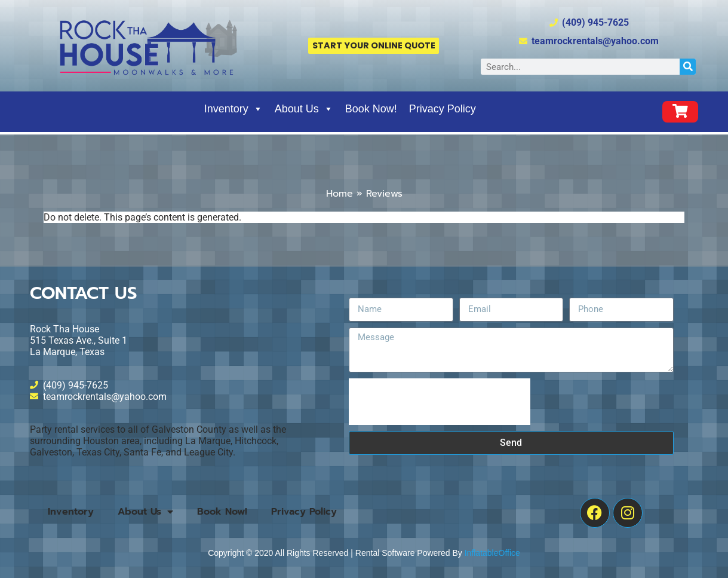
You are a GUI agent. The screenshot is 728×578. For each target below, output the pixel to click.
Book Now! (371, 109)
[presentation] (440, 402)
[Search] (688, 67)
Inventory (234, 109)
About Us (304, 109)
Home (340, 194)
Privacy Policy (443, 109)
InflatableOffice (492, 553)
